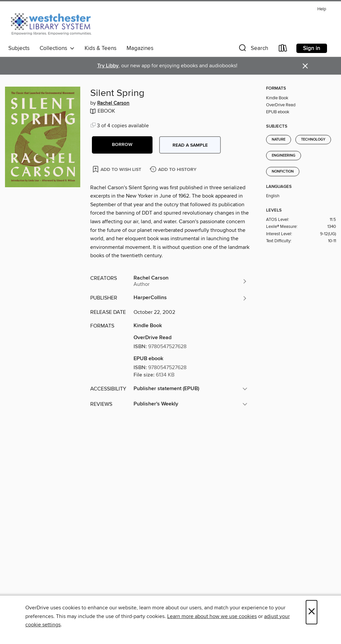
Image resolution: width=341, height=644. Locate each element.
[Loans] (283, 49)
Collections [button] (57, 48)
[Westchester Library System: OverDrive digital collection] (54, 23)
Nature (279, 140)
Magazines (140, 48)
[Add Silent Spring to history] (174, 170)
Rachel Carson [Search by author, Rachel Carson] (113, 103)
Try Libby (108, 66)
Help (322, 9)
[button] (253, 49)
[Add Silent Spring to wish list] (117, 169)
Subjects (19, 48)
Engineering (284, 156)
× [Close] (312, 612)
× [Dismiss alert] (305, 66)
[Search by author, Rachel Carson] (190, 281)
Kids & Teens (101, 48)
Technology (313, 140)
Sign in (312, 48)
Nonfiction (283, 172)
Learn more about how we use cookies (212, 616)
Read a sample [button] (190, 145)
